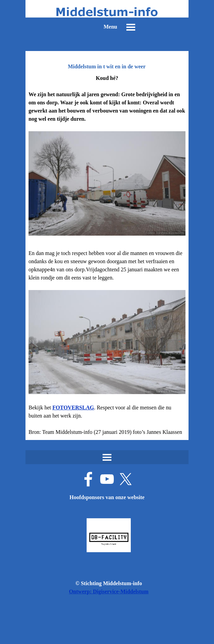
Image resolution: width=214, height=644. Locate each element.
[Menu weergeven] (131, 27)
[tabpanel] (107, 255)
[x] (126, 479)
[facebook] (88, 479)
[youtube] (107, 479)
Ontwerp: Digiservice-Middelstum (109, 591)
